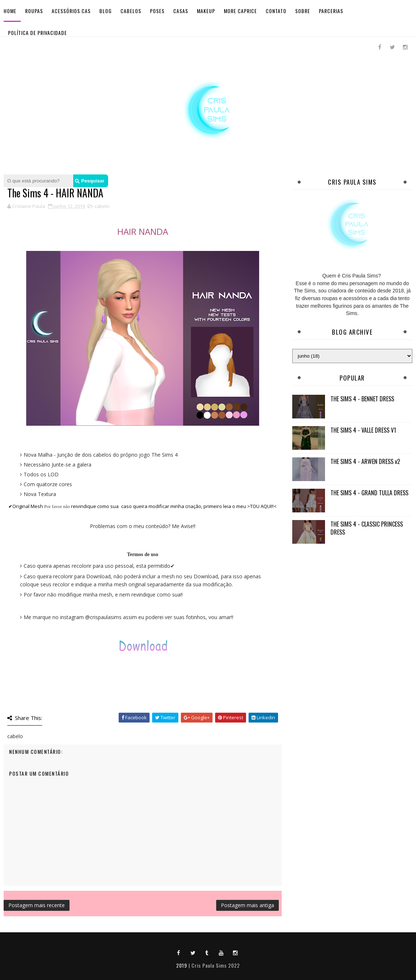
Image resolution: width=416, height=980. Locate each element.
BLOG (106, 11)
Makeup (206, 11)
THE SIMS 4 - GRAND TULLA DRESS (369, 493)
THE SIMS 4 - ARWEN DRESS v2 (365, 461)
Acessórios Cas (71, 11)
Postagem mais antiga (247, 905)
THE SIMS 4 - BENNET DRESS (362, 399)
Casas (181, 11)
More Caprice (240, 11)
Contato (276, 11)
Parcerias (331, 11)
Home (10, 11)
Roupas (34, 11)
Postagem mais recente (37, 905)
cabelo (102, 206)
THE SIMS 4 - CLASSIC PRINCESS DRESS (367, 528)
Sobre (303, 11)
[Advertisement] (352, 601)
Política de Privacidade (37, 33)
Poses (157, 11)
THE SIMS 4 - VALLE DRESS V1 (363, 430)
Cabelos (131, 11)
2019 (182, 965)
